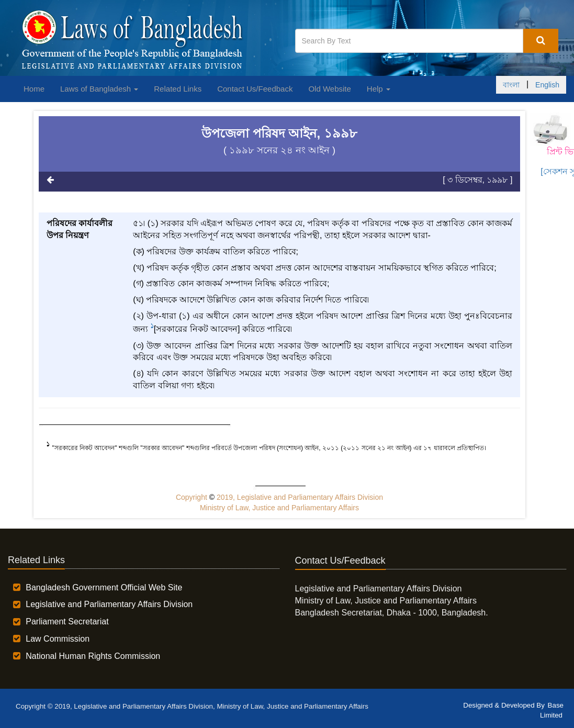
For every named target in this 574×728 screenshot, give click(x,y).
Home (34, 89)
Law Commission (58, 639)
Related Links (178, 89)
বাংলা (511, 85)
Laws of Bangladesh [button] (99, 89)
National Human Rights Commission (93, 656)
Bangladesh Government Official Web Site (104, 587)
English (547, 85)
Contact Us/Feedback (255, 89)
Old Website (329, 89)
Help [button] (379, 89)
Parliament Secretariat (67, 621)
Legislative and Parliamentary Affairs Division (109, 604)
